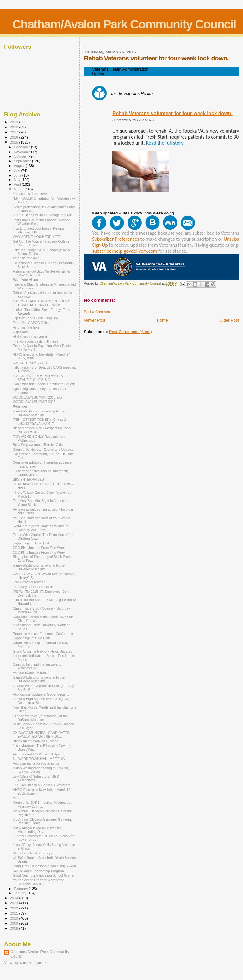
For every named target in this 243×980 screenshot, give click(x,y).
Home (162, 320)
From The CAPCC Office (31, 323)
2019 (14, 122)
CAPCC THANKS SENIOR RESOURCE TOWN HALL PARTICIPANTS (43, 303)
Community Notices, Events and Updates (43, 450)
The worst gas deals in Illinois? (35, 341)
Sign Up (100, 245)
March (19, 189)
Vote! (16, 798)
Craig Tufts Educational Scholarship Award (44, 866)
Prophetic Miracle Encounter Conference (43, 634)
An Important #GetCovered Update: (39, 754)
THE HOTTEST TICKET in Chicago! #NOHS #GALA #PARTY (39, 421)
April (18, 184)
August (20, 166)
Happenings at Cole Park (31, 543)
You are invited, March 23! (32, 673)
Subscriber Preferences (116, 239)
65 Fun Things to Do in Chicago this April (43, 215)
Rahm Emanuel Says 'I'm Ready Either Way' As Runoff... (41, 273)
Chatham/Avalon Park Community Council (124, 24)
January (21, 893)
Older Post (229, 320)
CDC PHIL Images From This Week (39, 548)
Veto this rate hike (26, 258)
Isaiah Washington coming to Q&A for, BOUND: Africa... (41, 770)
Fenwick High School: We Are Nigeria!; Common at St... (41, 701)
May (18, 180)
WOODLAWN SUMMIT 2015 (34, 402)
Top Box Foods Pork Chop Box (36, 318)
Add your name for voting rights (36, 763)
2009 (14, 923)
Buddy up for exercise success (35, 741)
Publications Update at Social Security (41, 694)
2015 (14, 142)
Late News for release (29, 582)
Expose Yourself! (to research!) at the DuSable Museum (40, 718)
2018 (14, 127)
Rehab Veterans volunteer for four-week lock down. (172, 113)
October (21, 156)
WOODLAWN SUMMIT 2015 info (37, 397)
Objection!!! (21, 332)
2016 (14, 137)
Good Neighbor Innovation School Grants (43, 875)
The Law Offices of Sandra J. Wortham (41, 785)
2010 (14, 918)
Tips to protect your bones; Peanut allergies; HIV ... (38, 230)
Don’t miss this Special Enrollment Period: (44, 384)
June (18, 175)
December (22, 147)
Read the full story (165, 143)
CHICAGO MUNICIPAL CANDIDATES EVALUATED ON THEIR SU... (41, 735)
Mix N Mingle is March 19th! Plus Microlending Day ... (37, 830)
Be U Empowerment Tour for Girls (38, 445)
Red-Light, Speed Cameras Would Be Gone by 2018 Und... (41, 528)
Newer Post (94, 320)
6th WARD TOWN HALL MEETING (39, 759)
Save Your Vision (25, 280)
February (22, 889)
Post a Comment (97, 312)
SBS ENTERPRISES (28, 479)
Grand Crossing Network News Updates (42, 651)
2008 (14, 928)
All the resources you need (32, 337)
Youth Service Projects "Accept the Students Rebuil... (38, 882)
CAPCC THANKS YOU (30, 363)
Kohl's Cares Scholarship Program (38, 871)
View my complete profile (26, 963)
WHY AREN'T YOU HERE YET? (37, 237)
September (23, 161)
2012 (14, 908)
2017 (14, 132)
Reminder (20, 406)
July (18, 171)
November (22, 152)
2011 (14, 913)
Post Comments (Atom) (131, 332)
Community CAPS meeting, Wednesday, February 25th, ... (43, 804)
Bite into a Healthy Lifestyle (33, 853)
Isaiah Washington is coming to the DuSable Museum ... (39, 413)
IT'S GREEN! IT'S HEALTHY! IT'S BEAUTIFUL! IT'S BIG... (38, 378)
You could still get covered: (32, 194)
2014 (14, 898)
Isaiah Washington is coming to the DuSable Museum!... (39, 567)
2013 (14, 903)
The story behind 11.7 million (34, 587)
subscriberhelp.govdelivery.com (125, 251)
